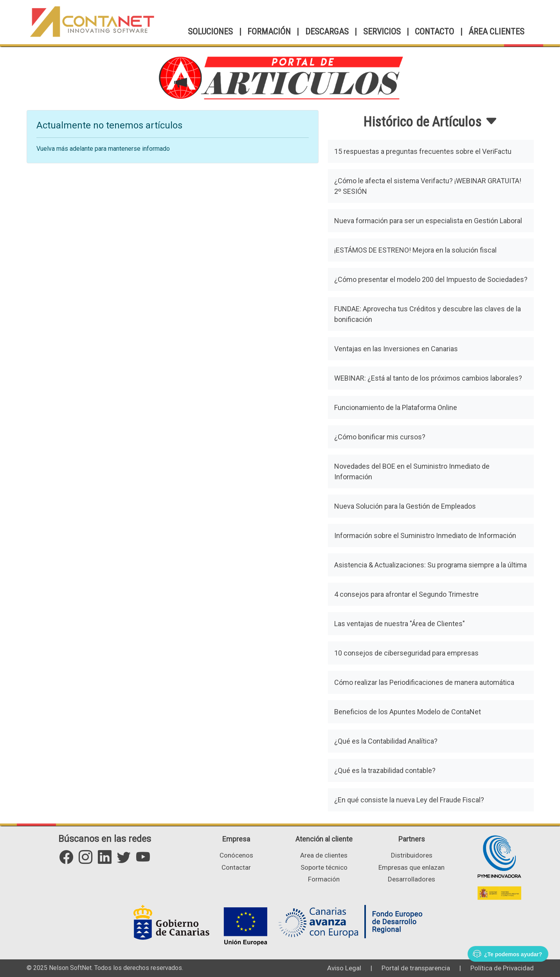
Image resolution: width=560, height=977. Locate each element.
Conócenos (236, 855)
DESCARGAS (327, 32)
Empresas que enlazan (411, 867)
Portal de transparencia (416, 968)
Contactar (236, 867)
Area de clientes (324, 855)
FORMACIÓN (269, 32)
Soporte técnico (324, 867)
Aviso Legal (344, 968)
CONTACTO (434, 32)
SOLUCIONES (210, 32)
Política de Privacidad (502, 968)
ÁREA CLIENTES (496, 32)
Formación (324, 879)
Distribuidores (412, 855)
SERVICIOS (382, 32)
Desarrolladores (411, 879)
